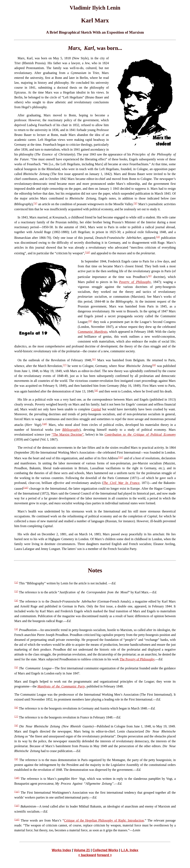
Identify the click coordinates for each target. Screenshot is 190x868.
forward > (104, 855)
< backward (87, 855)
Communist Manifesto (93, 332)
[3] (158, 237)
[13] (88, 252)
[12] (26, 488)
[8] (154, 365)
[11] (121, 457)
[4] (150, 276)
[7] (65, 365)
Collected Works (105, 850)
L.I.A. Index (129, 850)
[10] (45, 424)
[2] (135, 203)
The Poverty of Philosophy (137, 659)
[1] (35, 203)
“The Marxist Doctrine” (68, 435)
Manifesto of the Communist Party (61, 686)
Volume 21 (82, 850)
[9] (96, 391)
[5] (90, 321)
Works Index (61, 850)
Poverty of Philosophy (135, 282)
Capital (96, 409)
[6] (94, 359)
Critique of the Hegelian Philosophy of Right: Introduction (104, 820)
